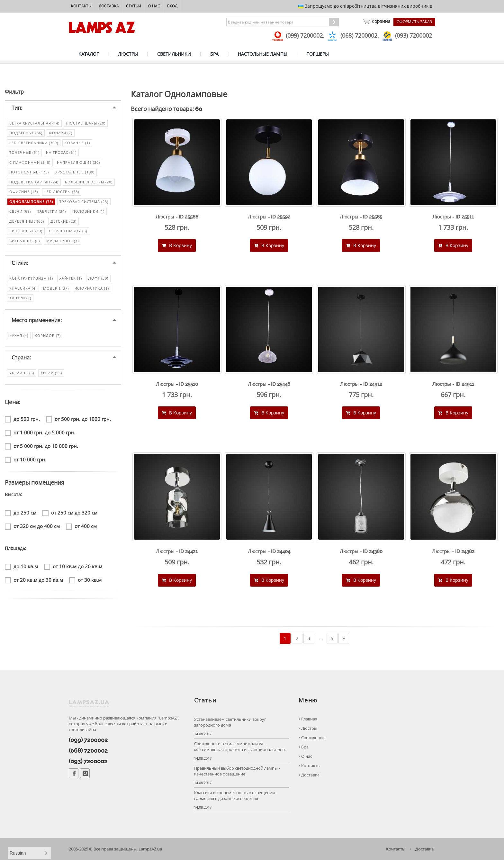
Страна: (21, 359)
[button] (29, 853)
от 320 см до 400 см (32, 528)
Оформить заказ (414, 22)
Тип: (17, 109)
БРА (214, 54)
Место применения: (37, 321)
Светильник (312, 740)
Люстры (308, 731)
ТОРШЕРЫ (318, 54)
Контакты (81, 6)
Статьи (134, 6)
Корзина (376, 22)
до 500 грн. (22, 420)
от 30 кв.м (85, 581)
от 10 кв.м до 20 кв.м (73, 568)
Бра (304, 750)
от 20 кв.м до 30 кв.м (34, 581)
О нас (154, 6)
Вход (172, 6)
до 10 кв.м (21, 568)
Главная (308, 722)
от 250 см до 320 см (70, 514)
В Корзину (177, 247)
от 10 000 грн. (26, 461)
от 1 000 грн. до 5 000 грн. (40, 434)
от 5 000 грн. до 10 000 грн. (41, 447)
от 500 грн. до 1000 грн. (78, 420)
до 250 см (21, 514)
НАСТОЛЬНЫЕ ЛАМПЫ (263, 54)
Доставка (109, 6)
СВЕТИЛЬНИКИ (174, 54)
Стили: (20, 264)
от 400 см (81, 528)
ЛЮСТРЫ (128, 54)
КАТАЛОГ (89, 54)
